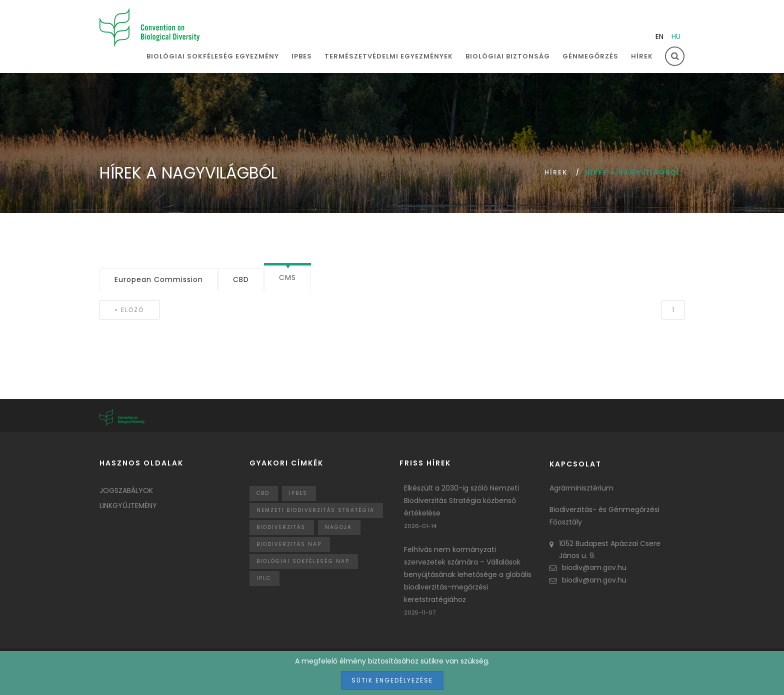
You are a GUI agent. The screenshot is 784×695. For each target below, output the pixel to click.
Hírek (642, 56)
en (659, 36)
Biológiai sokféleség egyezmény (213, 56)
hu (676, 36)
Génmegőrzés (590, 56)
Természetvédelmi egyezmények (389, 56)
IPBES (302, 56)
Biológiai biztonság (508, 56)
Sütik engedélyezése (392, 680)
